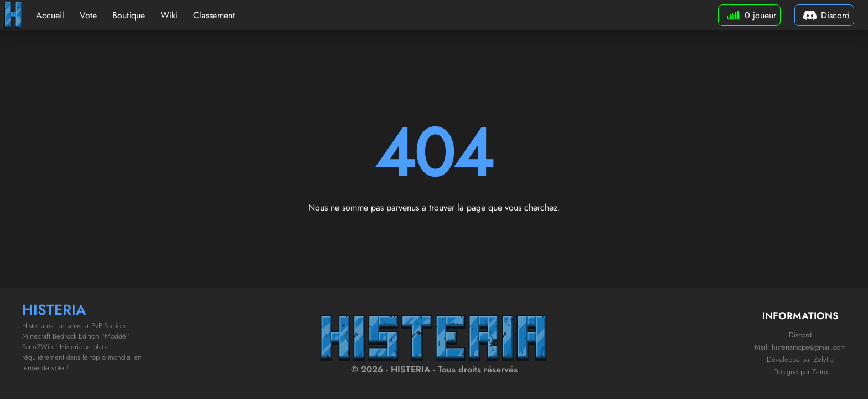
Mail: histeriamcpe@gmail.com (800, 347)
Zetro (820, 372)
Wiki (169, 15)
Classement (214, 15)
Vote (88, 15)
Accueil (50, 15)
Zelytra (824, 359)
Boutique (129, 15)
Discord (800, 335)
